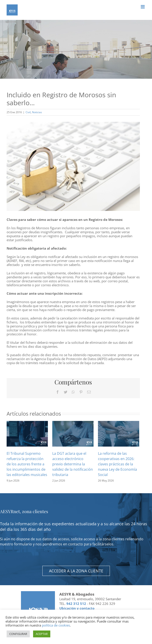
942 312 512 (76, 604)
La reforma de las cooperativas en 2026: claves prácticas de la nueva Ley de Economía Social (117, 464)
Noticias (37, 112)
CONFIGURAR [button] (18, 634)
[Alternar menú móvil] (143, 7)
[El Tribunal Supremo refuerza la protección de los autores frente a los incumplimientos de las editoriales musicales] (27, 433)
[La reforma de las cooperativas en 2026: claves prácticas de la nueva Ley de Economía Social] (119, 433)
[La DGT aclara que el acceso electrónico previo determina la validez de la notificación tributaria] (73, 433)
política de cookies (56, 625)
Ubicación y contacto (77, 608)
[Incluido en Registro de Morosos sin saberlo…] (73, 166)
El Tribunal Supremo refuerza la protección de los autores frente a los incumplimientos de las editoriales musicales (27, 464)
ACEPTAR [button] (42, 634)
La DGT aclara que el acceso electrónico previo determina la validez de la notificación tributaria (73, 464)
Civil (28, 112)
